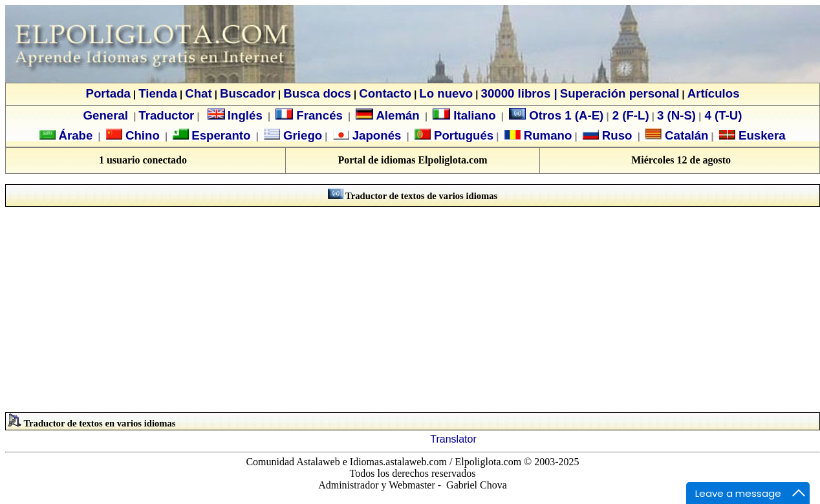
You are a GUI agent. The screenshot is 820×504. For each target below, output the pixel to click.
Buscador (248, 93)
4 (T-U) (721, 115)
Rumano (546, 135)
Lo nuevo (446, 93)
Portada (108, 93)
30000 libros (516, 93)
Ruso (616, 135)
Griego (301, 135)
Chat (198, 93)
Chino (141, 135)
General (106, 115)
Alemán (397, 115)
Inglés (245, 115)
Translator (453, 439)
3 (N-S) (676, 115)
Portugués (462, 135)
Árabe (75, 135)
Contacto (385, 93)
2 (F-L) (629, 115)
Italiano (464, 115)
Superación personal (620, 93)
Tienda (158, 93)
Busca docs (317, 93)
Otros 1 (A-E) (556, 115)
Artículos (714, 93)
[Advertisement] (413, 310)
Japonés (375, 135)
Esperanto (221, 135)
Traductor (166, 115)
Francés (309, 115)
